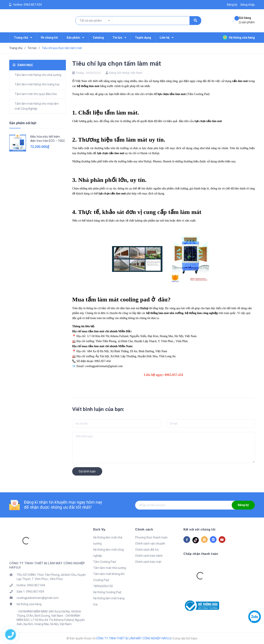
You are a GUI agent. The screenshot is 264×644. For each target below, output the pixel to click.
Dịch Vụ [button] (99, 529)
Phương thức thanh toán (151, 537)
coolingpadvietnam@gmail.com (38, 598)
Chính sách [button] (144, 529)
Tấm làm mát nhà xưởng (110, 568)
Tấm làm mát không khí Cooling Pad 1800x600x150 (109, 580)
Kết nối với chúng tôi (199, 529)
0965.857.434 (33, 5)
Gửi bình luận (87, 471)
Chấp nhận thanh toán (201, 554)
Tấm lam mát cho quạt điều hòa (36, 94)
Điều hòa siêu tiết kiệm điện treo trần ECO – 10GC (48, 139)
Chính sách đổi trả (147, 550)
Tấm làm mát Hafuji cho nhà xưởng (38, 75)
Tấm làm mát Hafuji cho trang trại (37, 84)
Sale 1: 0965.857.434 (30, 592)
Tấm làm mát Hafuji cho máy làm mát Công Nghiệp (37, 106)
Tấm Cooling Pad (105, 562)
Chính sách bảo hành (149, 556)
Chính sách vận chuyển (150, 544)
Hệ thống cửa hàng (239, 38)
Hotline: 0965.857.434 (31, 585)
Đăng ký (243, 505)
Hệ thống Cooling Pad (107, 592)
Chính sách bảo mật (148, 562)
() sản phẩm (247, 20)
